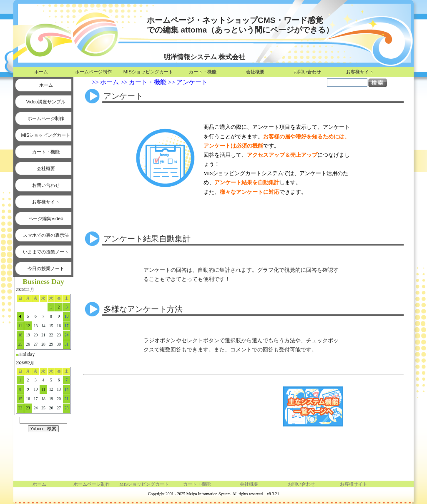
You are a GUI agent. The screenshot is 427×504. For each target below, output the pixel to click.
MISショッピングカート (148, 72)
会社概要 (255, 72)
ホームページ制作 (93, 72)
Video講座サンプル (46, 102)
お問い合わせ (307, 72)
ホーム (41, 72)
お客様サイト (360, 72)
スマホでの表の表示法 (46, 235)
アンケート (192, 82)
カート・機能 (203, 72)
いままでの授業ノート (46, 252)
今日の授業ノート (46, 268)
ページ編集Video (46, 218)
